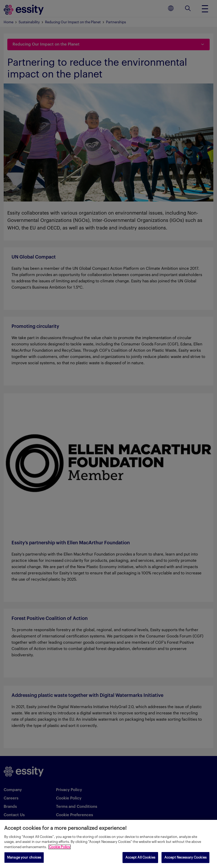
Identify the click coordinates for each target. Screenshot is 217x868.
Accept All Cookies (140, 857)
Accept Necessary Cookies (185, 857)
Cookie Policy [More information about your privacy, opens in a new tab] (60, 847)
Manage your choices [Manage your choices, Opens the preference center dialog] (24, 857)
